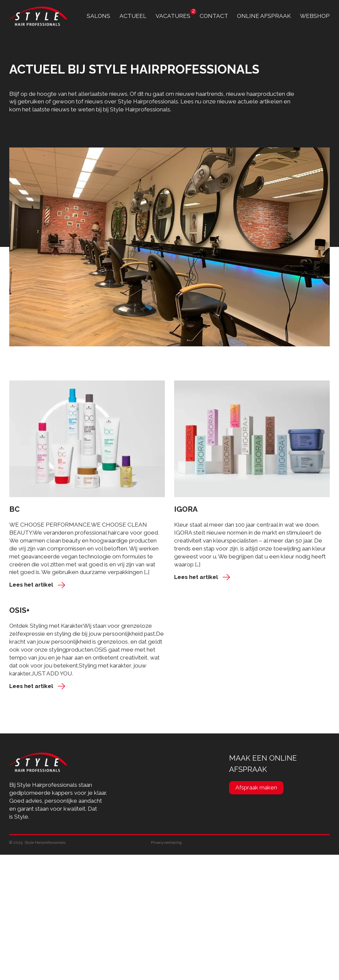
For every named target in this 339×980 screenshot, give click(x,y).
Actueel (133, 16)
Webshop (315, 16)
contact (214, 16)
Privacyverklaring (166, 842)
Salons (98, 16)
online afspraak (264, 16)
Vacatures (173, 16)
